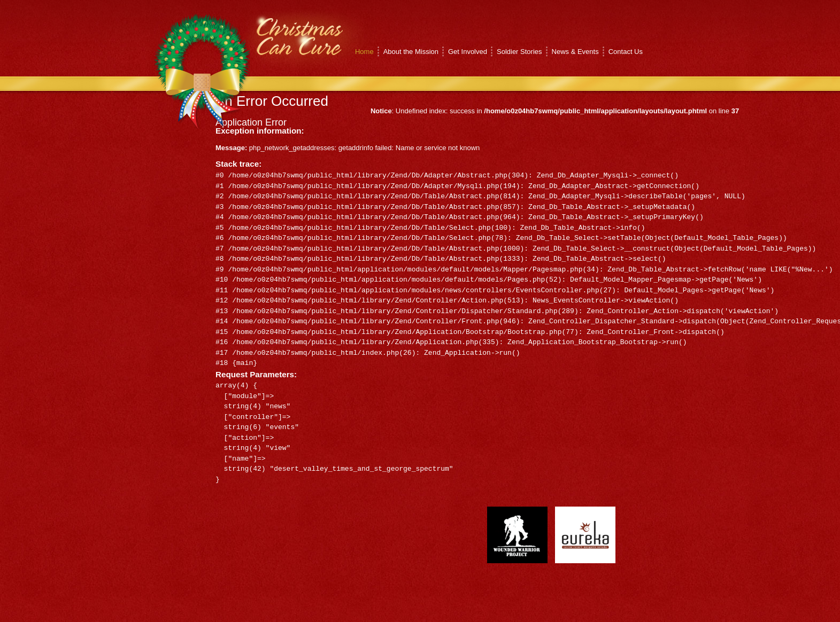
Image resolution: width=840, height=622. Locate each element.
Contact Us (626, 52)
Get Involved (468, 52)
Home (364, 52)
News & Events (575, 52)
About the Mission (411, 52)
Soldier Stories (519, 52)
